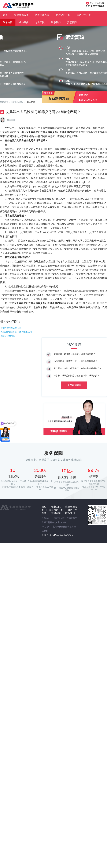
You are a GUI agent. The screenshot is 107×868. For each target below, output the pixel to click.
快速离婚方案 (21, 15)
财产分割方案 (63, 15)
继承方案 (8, 22)
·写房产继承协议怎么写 (11, 328)
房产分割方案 (84, 15)
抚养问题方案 (42, 15)
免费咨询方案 (74, 385)
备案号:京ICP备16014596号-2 (57, 535)
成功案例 (24, 22)
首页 (5, 15)
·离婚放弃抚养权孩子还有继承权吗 (16, 332)
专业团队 (40, 22)
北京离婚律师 (17, 102)
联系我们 (56, 22)
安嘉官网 (72, 22)
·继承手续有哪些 (8, 336)
